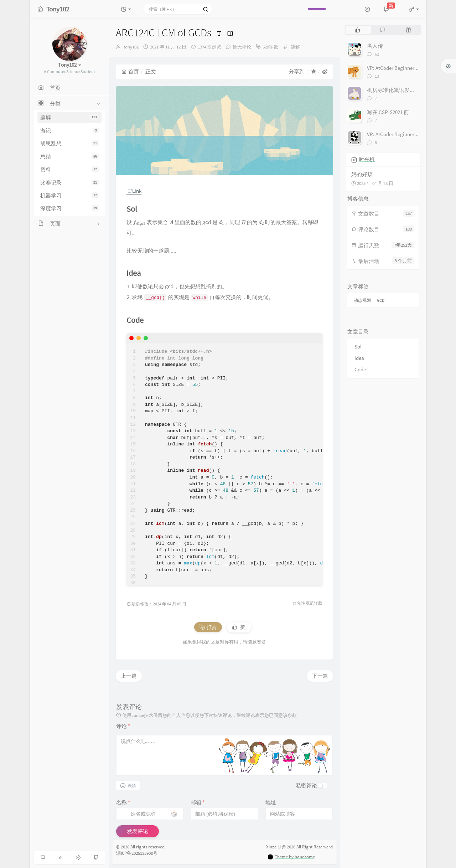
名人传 (375, 46)
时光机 (367, 159)
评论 (123, 726)
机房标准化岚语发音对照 (396, 90)
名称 (123, 802)
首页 (130, 71)
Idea (359, 358)
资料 (69, 169)
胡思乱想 (69, 143)
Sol (358, 347)
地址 (271, 802)
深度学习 (69, 208)
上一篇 (129, 676)
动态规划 (362, 300)
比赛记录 (69, 183)
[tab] (357, 30)
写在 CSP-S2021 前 (388, 112)
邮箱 (198, 802)
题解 (69, 117)
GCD (381, 300)
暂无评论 (242, 47)
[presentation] (139, 222)
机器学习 (69, 195)
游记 (69, 131)
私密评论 (306, 786)
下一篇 (320, 676)
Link (134, 191)
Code (360, 369)
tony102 (131, 47)
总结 (69, 157)
